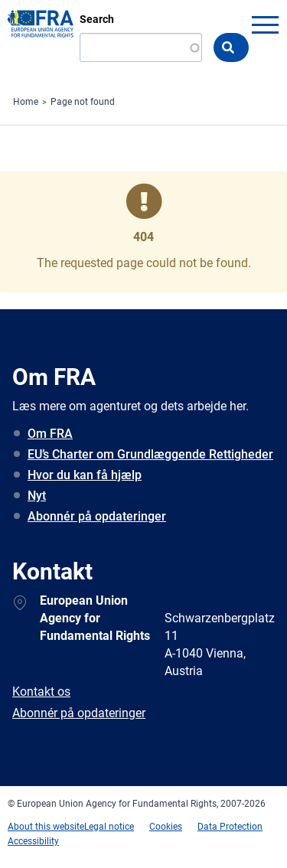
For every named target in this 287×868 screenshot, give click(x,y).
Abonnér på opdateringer (97, 516)
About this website (46, 827)
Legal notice (109, 827)
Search (97, 19)
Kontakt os (41, 692)
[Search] (141, 47)
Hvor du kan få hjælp (85, 475)
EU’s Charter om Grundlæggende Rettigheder (150, 454)
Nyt (37, 496)
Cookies (166, 827)
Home (26, 102)
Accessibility (33, 841)
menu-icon (265, 24)
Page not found (83, 102)
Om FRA (50, 434)
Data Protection (230, 827)
